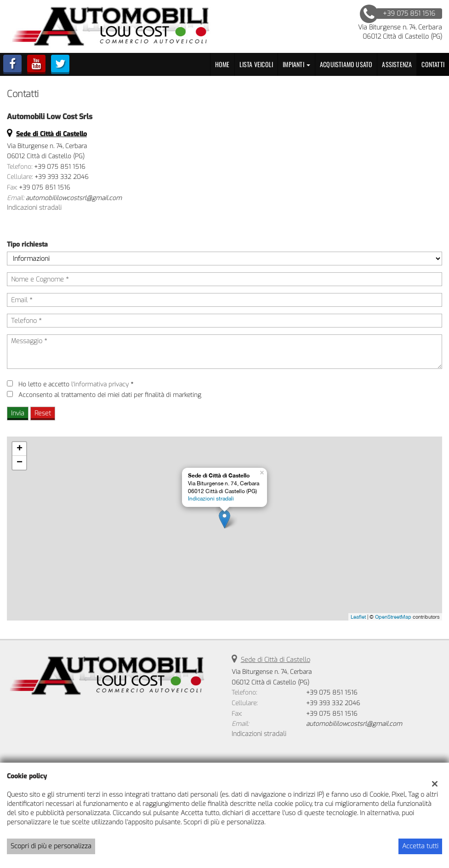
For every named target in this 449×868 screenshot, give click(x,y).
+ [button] (20, 449)
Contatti (433, 64)
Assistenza (397, 64)
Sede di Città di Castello (276, 660)
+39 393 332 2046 (61, 177)
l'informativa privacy (100, 384)
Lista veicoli (256, 64)
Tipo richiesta (27, 244)
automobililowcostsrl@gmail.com (74, 198)
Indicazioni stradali (34, 208)
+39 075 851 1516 (60, 167)
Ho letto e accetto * (76, 384)
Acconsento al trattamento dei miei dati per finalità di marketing (110, 395)
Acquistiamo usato (346, 64)
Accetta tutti (420, 846)
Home (222, 64)
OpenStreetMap (393, 617)
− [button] (20, 463)
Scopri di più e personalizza (51, 846)
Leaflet (358, 617)
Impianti (296, 64)
